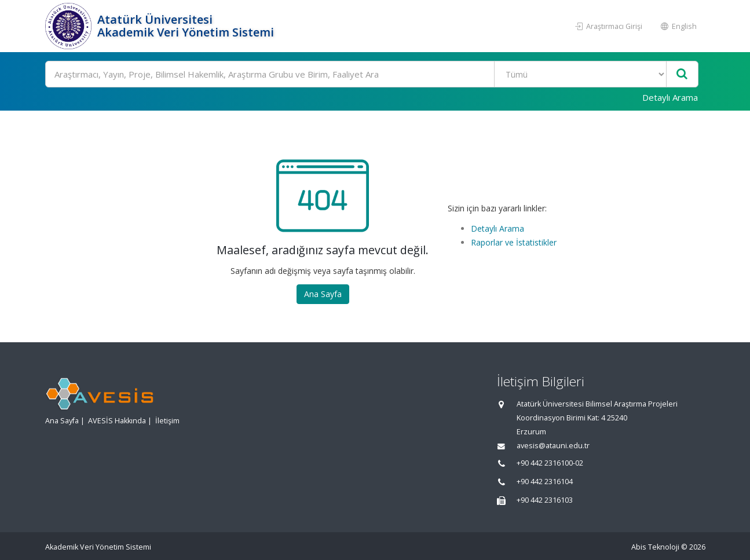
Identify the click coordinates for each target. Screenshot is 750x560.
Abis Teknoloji (655, 547)
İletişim (167, 421)
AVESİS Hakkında (117, 421)
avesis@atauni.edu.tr (553, 446)
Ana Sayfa (323, 294)
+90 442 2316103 (545, 500)
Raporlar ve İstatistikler (514, 242)
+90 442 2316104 (545, 482)
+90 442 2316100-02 (550, 463)
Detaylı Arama (670, 97)
